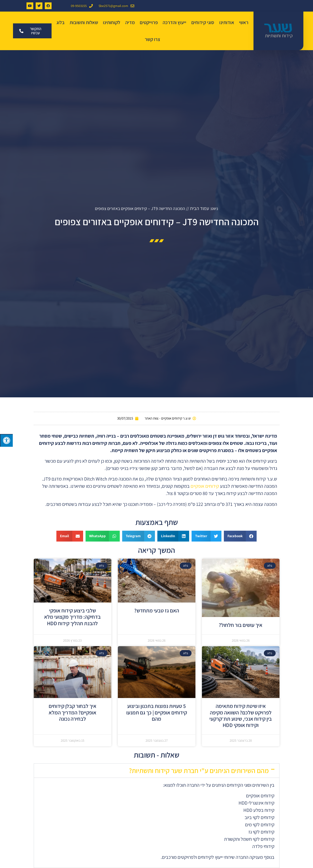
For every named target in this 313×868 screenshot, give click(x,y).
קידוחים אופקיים (205, 486)
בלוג (60, 22)
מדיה (130, 22)
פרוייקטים (149, 22)
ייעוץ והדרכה (174, 22)
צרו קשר (153, 39)
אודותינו (227, 22)
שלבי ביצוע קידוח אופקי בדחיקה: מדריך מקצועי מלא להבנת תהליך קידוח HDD (72, 617)
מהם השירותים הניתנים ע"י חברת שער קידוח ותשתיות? (199, 770)
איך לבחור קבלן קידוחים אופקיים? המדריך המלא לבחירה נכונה (73, 712)
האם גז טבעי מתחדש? (157, 610)
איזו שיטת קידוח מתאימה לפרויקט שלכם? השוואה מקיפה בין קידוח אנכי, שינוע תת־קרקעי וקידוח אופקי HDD (241, 715)
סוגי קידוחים (203, 22)
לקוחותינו (112, 22)
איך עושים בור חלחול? (241, 625)
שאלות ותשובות (84, 22)
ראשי (244, 22)
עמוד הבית (200, 208)
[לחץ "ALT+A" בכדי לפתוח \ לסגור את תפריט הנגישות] (6, 440)
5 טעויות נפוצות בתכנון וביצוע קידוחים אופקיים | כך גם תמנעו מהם (157, 712)
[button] (240, 536)
